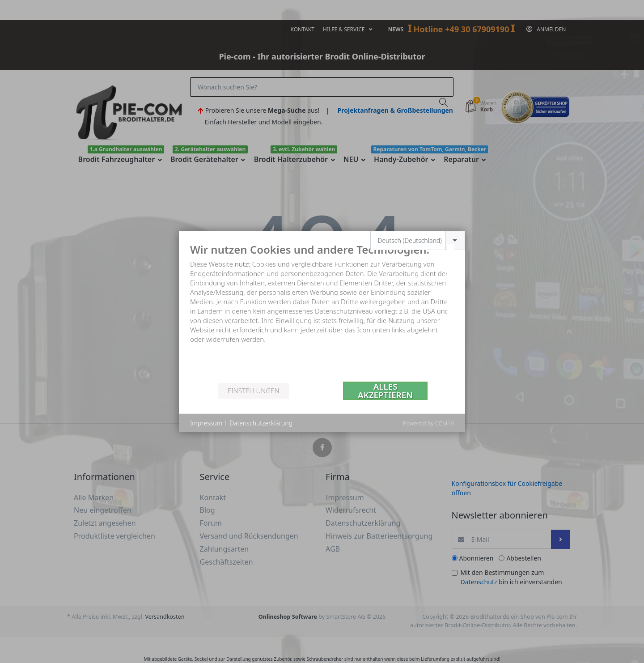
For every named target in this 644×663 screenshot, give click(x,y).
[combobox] (418, 240)
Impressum (206, 423)
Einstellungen (253, 391)
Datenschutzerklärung (261, 423)
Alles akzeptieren (385, 391)
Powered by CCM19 (428, 423)
